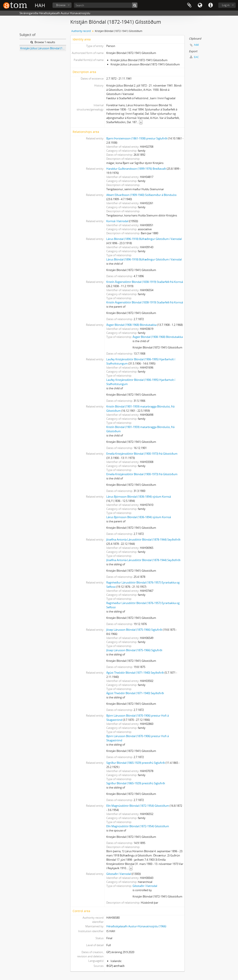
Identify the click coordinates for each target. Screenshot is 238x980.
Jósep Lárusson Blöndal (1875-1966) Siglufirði (134, 630)
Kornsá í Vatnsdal (117, 221)
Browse (61, 5)
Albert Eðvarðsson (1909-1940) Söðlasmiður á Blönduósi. (142, 195)
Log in (226, 5)
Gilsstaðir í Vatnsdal (119, 874)
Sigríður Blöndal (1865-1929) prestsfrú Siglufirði (136, 763)
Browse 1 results (43, 42)
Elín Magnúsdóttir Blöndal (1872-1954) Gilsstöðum (138, 806)
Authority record (81, 31)
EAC (194, 57)
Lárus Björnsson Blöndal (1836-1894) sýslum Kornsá (139, 497)
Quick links (210, 5)
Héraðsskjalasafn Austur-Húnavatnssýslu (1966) (136, 926)
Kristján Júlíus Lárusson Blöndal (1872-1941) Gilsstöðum (43, 48)
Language (200, 5)
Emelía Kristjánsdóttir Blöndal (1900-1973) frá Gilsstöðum (142, 454)
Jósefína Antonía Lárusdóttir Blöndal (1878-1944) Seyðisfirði (143, 540)
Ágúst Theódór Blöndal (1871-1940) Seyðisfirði (135, 673)
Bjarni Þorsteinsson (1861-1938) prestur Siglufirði (137, 138)
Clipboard (189, 5)
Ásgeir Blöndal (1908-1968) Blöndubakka (131, 325)
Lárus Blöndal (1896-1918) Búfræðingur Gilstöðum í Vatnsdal (144, 239)
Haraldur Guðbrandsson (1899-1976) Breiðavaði (136, 169)
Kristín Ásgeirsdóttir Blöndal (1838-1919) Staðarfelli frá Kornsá (145, 282)
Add (196, 45)
